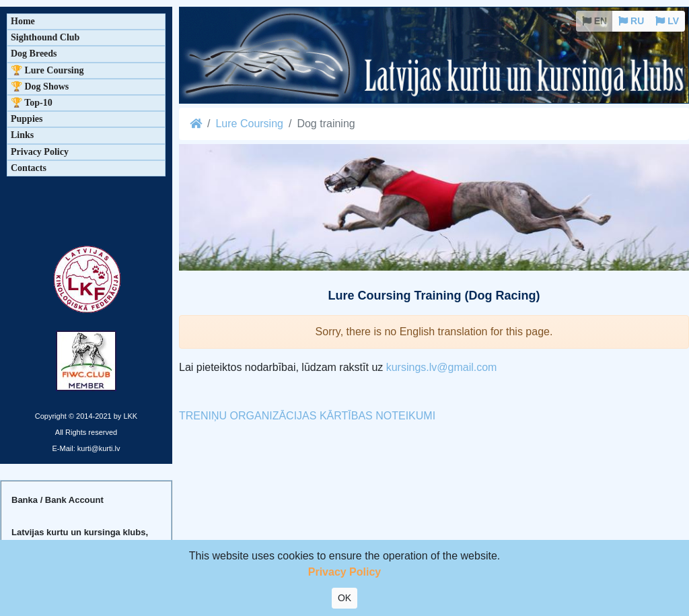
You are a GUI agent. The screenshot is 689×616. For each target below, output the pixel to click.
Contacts (29, 168)
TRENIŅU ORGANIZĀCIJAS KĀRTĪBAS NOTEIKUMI (307, 416)
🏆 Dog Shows (40, 87)
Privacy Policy (40, 152)
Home (23, 21)
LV (667, 21)
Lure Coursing (249, 124)
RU (631, 21)
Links (22, 135)
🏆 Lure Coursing (47, 70)
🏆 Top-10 (32, 103)
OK (344, 598)
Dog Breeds (34, 54)
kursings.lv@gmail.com (442, 367)
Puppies (27, 119)
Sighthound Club (45, 37)
